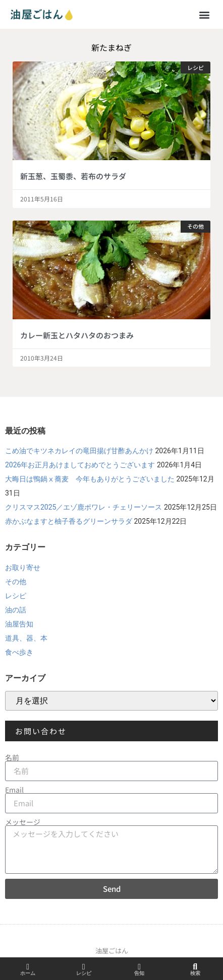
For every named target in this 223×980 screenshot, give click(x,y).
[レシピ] (84, 967)
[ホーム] (28, 967)
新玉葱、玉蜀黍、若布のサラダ (73, 176)
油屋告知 (19, 624)
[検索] (195, 967)
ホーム (28, 973)
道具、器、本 (26, 638)
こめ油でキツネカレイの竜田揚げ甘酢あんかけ (79, 451)
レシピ (16, 596)
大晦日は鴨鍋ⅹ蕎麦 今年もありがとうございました (90, 479)
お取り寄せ (23, 568)
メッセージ (23, 822)
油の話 (16, 610)
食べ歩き (19, 652)
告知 (139, 973)
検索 (195, 973)
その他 (16, 582)
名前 (12, 757)
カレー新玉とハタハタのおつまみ (77, 335)
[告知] (139, 967)
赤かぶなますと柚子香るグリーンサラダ (69, 521)
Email (14, 790)
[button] (205, 14)
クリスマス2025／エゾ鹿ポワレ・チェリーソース (83, 507)
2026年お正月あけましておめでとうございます (80, 465)
